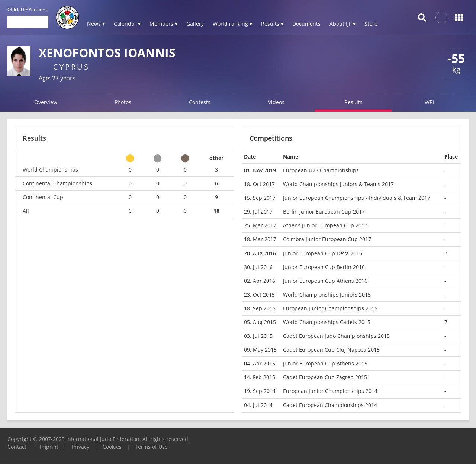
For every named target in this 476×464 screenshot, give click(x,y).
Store (371, 24)
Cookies (112, 447)
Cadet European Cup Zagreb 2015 (325, 377)
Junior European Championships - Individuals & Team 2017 (357, 198)
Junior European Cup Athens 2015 (325, 363)
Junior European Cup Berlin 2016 (324, 267)
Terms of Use (151, 447)
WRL (430, 102)
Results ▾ (272, 24)
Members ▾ (163, 24)
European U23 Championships (321, 170)
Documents (306, 24)
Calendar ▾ (127, 24)
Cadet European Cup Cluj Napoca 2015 (331, 350)
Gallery (195, 24)
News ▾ (96, 24)
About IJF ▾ (342, 24)
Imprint (49, 447)
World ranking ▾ (232, 24)
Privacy (81, 447)
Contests (200, 102)
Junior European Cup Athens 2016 (325, 281)
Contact (17, 447)
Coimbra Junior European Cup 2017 (327, 239)
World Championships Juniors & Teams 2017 (338, 184)
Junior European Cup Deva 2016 (323, 253)
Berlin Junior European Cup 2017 (324, 212)
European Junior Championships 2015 (330, 308)
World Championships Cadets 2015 (327, 322)
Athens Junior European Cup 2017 (325, 225)
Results (353, 102)
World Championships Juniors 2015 (327, 295)
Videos (276, 102)
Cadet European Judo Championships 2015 (336, 336)
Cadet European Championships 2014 (330, 405)
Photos (123, 102)
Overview (46, 102)
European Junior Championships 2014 (330, 391)
